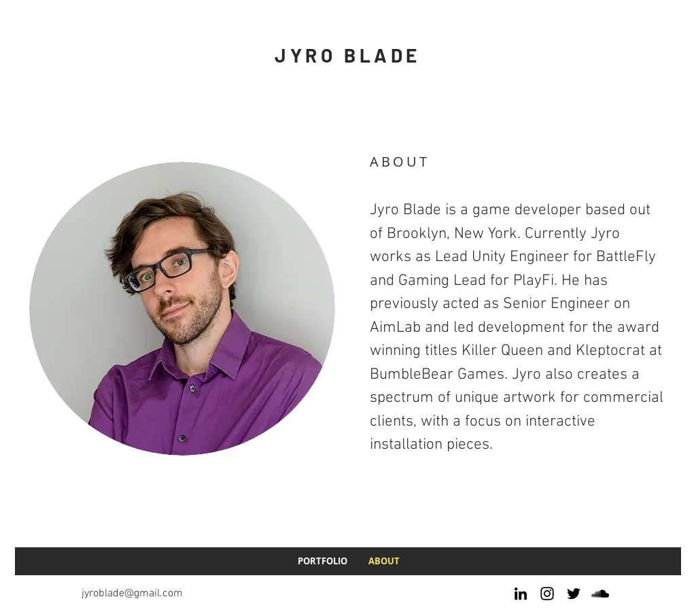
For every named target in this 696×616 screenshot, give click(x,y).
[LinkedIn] (521, 594)
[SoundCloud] (600, 594)
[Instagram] (547, 594)
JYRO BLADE (348, 55)
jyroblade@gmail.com (132, 594)
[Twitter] (574, 594)
